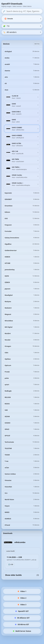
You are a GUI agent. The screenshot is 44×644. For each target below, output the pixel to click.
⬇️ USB (11, 564)
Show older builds (22, 575)
